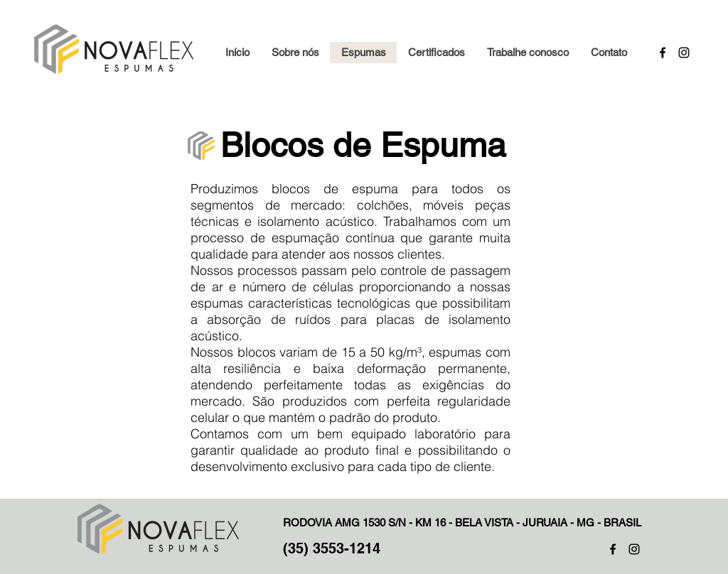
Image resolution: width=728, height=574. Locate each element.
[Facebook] (663, 53)
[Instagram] (684, 53)
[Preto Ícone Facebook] (613, 549)
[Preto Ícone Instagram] (634, 549)
